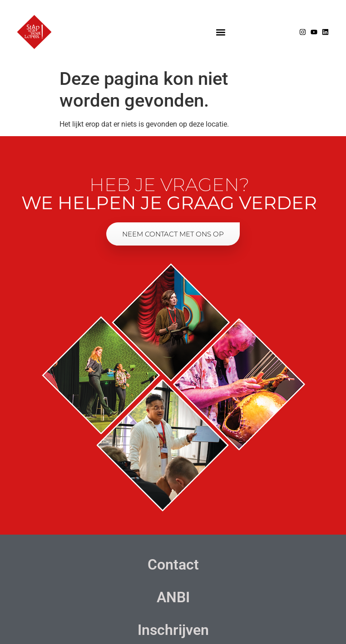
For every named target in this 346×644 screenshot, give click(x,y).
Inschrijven (173, 630)
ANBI (173, 597)
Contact (173, 565)
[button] (220, 32)
